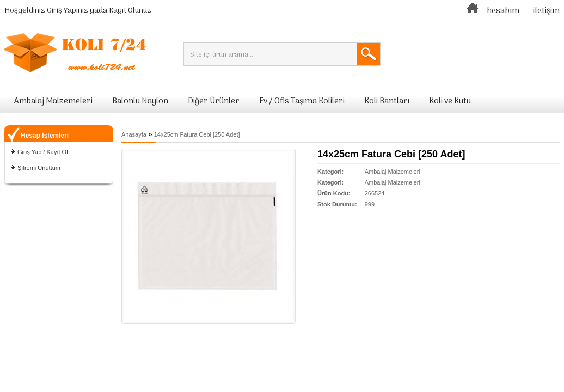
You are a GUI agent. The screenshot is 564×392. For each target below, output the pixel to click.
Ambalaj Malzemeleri (53, 101)
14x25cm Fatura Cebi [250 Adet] (197, 134)
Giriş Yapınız (68, 11)
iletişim (546, 11)
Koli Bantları (387, 101)
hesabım (503, 11)
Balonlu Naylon (140, 101)
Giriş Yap (29, 152)
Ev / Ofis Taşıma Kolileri (302, 101)
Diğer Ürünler (214, 101)
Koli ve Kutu (450, 101)
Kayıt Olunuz (130, 11)
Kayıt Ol (57, 152)
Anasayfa (134, 134)
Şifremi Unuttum (39, 168)
